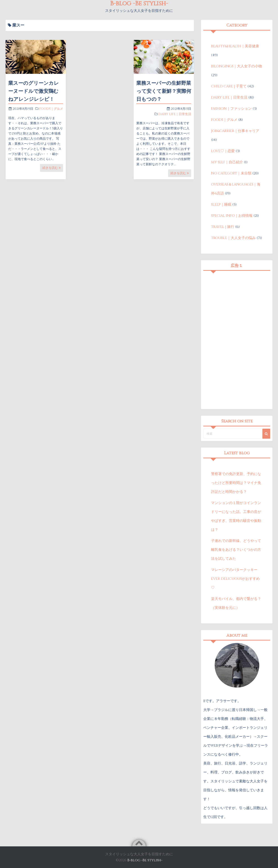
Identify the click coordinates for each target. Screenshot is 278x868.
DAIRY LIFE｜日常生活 (175, 114)
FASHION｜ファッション (231, 109)
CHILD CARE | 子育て (229, 86)
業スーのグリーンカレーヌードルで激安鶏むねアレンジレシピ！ (34, 91)
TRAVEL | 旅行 (223, 227)
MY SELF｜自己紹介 (227, 162)
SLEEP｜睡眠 (221, 205)
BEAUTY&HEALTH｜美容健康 (235, 46)
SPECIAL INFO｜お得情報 (232, 216)
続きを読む (52, 168)
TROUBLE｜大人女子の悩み (233, 238)
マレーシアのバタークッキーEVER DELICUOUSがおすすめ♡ (235, 579)
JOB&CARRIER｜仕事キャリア (235, 131)
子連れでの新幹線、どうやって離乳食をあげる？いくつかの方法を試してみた (236, 550)
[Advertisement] (237, 340)
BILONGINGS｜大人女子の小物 (237, 66)
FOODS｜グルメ (51, 109)
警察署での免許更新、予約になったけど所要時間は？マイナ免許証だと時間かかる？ (236, 483)
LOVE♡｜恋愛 (223, 151)
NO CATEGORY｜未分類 (231, 173)
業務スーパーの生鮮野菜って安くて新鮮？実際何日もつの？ (164, 91)
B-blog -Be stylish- (145, 860)
